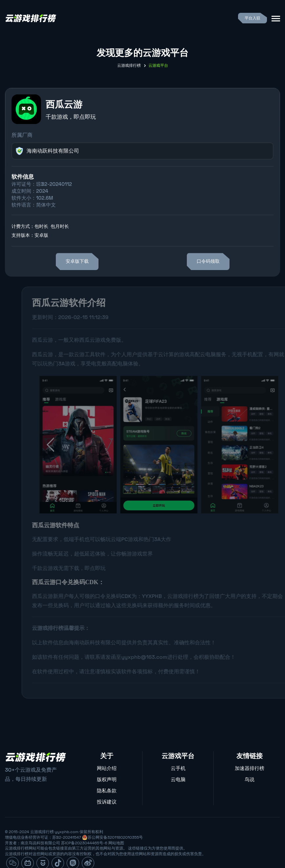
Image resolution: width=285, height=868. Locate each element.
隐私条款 (107, 791)
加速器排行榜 (250, 768)
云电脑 (178, 779)
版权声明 (107, 779)
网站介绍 (107, 768)
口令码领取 (208, 261)
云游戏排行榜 (129, 65)
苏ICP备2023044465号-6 (84, 843)
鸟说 (250, 779)
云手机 (178, 768)
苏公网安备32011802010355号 (115, 837)
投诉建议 (107, 802)
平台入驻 (252, 18)
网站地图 (116, 843)
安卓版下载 (77, 261)
